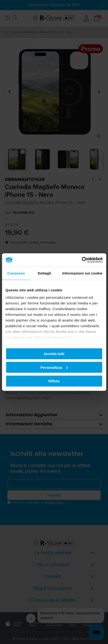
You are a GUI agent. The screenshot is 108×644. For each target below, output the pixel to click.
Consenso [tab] (16, 273)
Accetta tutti (54, 354)
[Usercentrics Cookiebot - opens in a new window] (82, 260)
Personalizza (54, 367)
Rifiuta (54, 381)
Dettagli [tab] (45, 273)
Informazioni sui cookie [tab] (82, 273)
